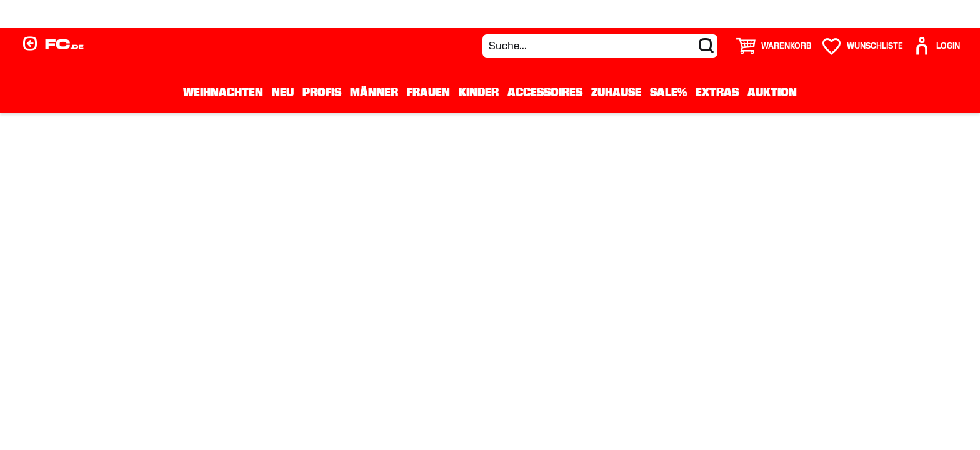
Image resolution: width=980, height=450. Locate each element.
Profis (322, 92)
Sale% (668, 92)
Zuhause (616, 92)
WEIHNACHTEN (223, 92)
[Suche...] (600, 46)
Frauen (428, 92)
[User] (936, 46)
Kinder (479, 92)
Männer (374, 92)
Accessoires (545, 92)
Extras (717, 92)
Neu (283, 92)
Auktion (772, 92)
